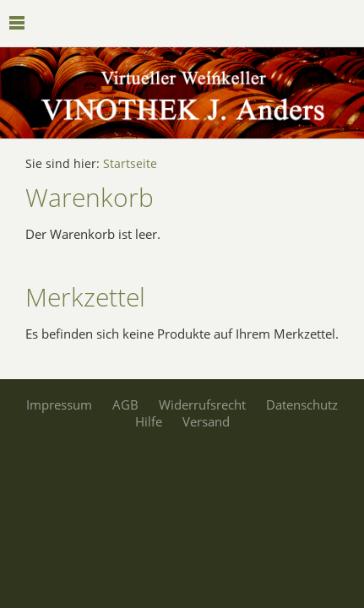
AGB (125, 404)
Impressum (59, 404)
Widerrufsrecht (202, 404)
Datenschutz (302, 404)
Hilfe (149, 421)
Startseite (130, 164)
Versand (206, 421)
